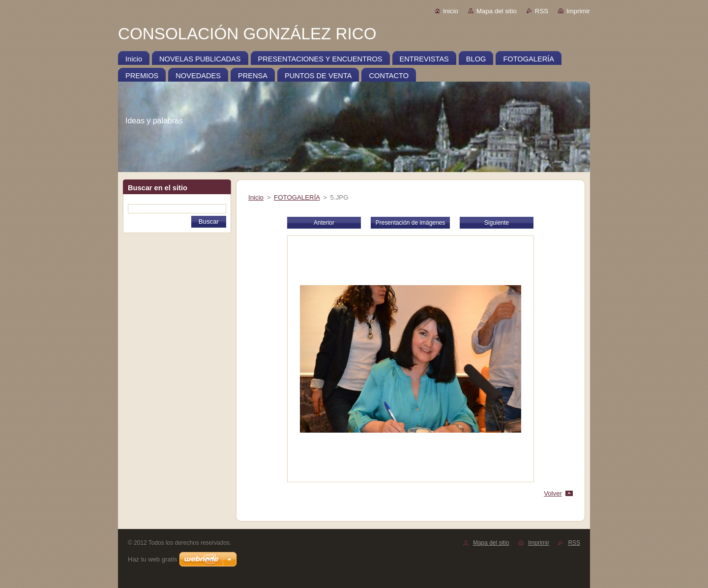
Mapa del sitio (497, 11)
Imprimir (578, 11)
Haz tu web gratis (152, 559)
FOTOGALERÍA (297, 197)
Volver (553, 493)
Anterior (324, 223)
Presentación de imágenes (410, 223)
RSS (542, 11)
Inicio (451, 11)
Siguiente (497, 223)
